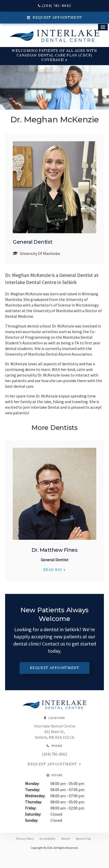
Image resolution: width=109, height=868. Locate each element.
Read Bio (53, 570)
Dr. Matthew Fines (55, 550)
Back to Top (83, 838)
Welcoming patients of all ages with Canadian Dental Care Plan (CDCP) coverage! (54, 55)
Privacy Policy (25, 838)
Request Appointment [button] (57, 17)
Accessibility (47, 838)
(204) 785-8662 (57, 6)
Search (66, 838)
